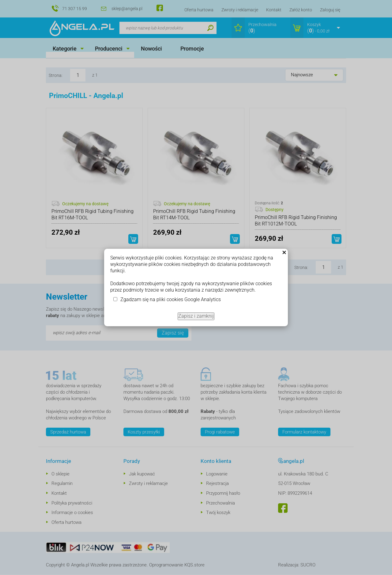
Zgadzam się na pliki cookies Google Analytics (171, 299)
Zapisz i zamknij (196, 316)
